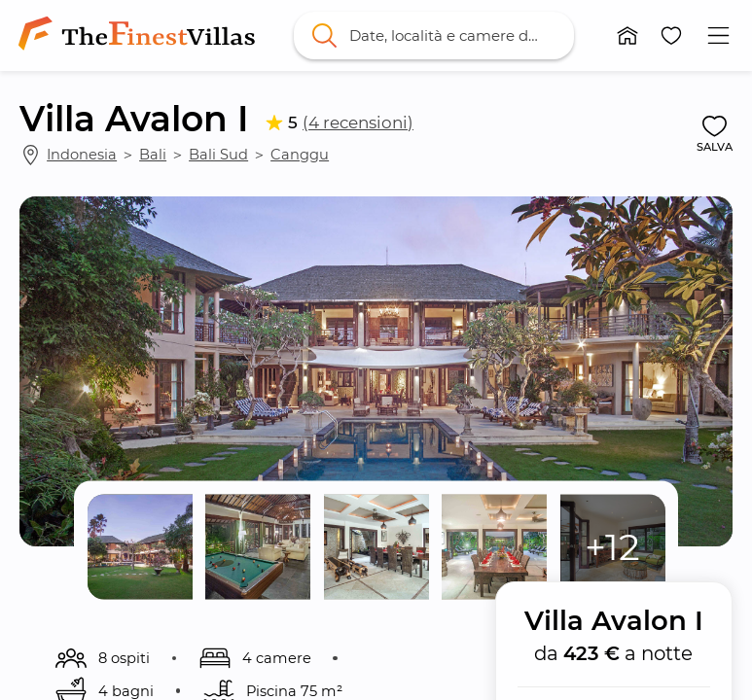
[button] (627, 35)
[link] (140, 35)
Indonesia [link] (82, 155)
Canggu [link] (300, 155)
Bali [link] (153, 155)
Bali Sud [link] (218, 155)
